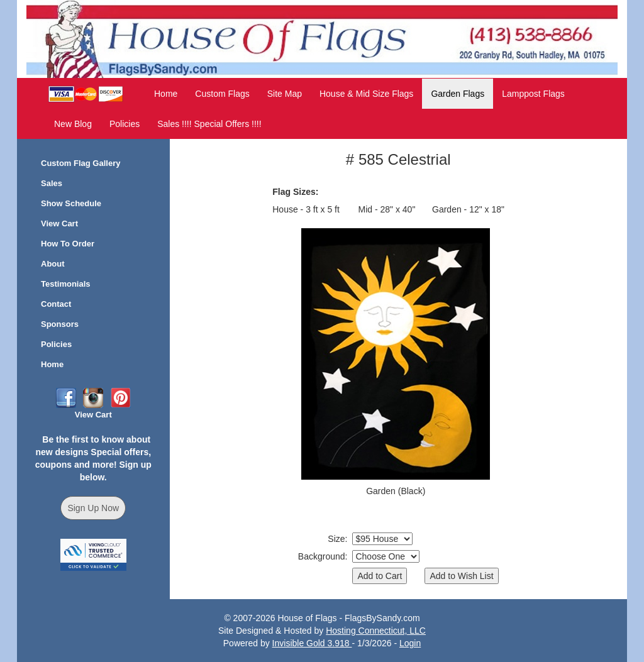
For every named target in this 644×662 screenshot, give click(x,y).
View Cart (59, 223)
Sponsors (60, 324)
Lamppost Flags (533, 94)
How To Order (68, 244)
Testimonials (66, 284)
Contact (56, 304)
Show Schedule (71, 203)
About (53, 264)
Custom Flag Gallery (80, 163)
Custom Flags (222, 94)
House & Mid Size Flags (366, 94)
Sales (52, 183)
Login (410, 643)
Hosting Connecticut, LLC (376, 631)
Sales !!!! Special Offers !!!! (209, 124)
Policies (125, 124)
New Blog (73, 124)
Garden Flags (458, 94)
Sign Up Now (93, 508)
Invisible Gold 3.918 (312, 643)
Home (166, 94)
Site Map (285, 94)
